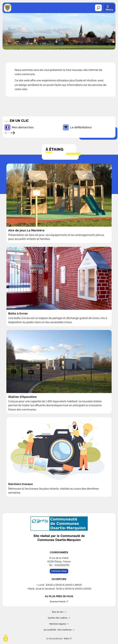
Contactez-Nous (59, 571)
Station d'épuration (23, 397)
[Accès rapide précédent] (7, 133)
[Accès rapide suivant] (13, 133)
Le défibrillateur (77, 127)
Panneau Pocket (59, 602)
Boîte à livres (18, 313)
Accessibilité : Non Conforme (59, 630)
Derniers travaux (21, 484)
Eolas (68, 639)
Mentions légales (59, 624)
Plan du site (59, 612)
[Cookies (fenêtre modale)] (6, 639)
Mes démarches (19, 127)
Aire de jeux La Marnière (26, 230)
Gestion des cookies (59, 618)
